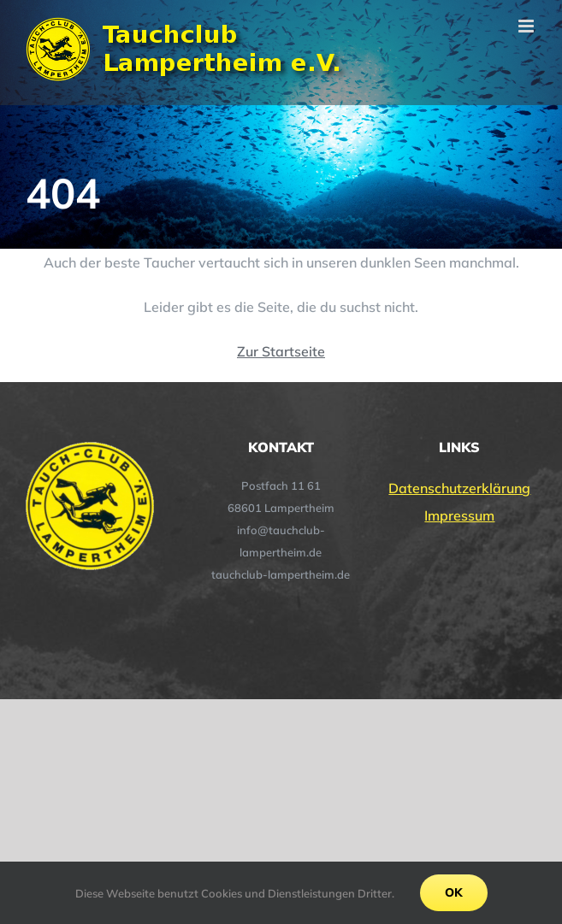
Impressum (459, 515)
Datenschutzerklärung (459, 488)
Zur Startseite (281, 351)
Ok (454, 892)
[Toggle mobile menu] (527, 26)
